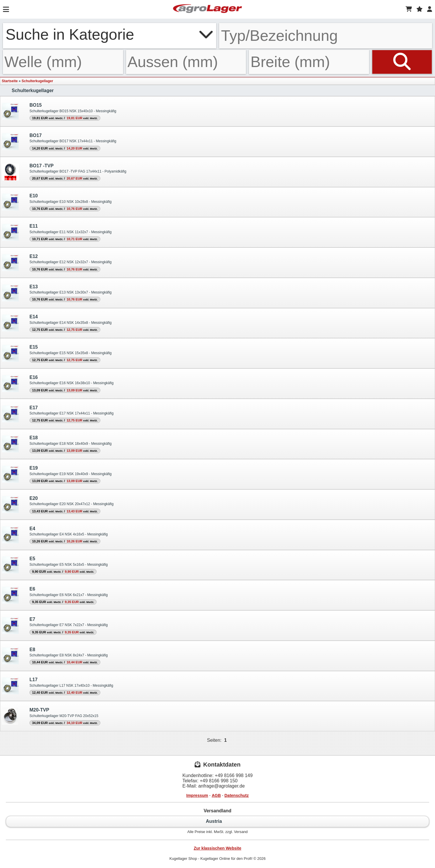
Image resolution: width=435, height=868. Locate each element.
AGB (216, 795)
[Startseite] (207, 9)
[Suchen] (402, 62)
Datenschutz (236, 795)
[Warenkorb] (409, 9)
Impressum (197, 795)
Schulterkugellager (37, 81)
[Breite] (309, 62)
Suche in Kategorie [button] (110, 34)
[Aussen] (186, 62)
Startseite (10, 81)
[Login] (430, 9)
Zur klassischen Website (218, 848)
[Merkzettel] (420, 9)
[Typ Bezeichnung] (326, 36)
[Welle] (63, 62)
